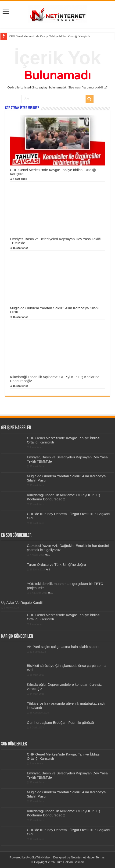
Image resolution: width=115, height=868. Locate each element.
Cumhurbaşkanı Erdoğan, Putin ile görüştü (60, 722)
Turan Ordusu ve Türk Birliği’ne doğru (56, 564)
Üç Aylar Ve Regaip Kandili (22, 603)
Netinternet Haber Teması (88, 857)
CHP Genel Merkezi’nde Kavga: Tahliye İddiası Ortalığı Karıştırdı (49, 36)
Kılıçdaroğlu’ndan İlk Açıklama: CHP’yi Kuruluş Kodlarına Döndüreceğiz (64, 497)
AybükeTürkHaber (38, 857)
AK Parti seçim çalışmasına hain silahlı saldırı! (63, 647)
